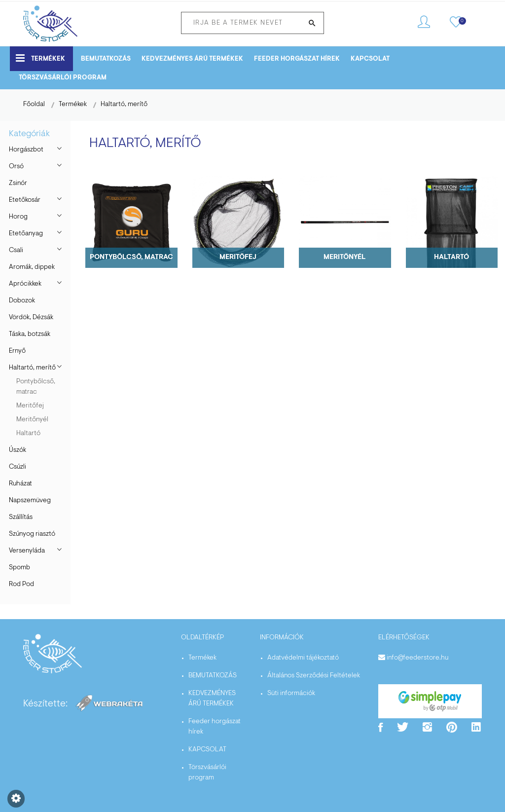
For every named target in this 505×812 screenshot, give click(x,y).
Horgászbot (26, 150)
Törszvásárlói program (63, 78)
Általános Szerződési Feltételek (314, 676)
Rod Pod (21, 585)
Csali (16, 251)
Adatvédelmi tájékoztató (303, 658)
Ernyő (17, 351)
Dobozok (22, 301)
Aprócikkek (25, 284)
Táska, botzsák (30, 334)
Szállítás (21, 517)
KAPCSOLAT (370, 59)
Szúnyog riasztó (32, 534)
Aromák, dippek (32, 267)
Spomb (19, 568)
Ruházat (20, 484)
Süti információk (291, 694)
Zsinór (18, 184)
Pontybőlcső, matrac (36, 387)
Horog (18, 217)
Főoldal (34, 105)
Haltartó (28, 434)
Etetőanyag (26, 234)
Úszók (18, 450)
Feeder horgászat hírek (297, 59)
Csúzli (18, 467)
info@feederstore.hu (417, 658)
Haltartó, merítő (124, 105)
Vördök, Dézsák (31, 318)
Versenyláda (27, 551)
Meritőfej (30, 406)
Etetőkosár (25, 200)
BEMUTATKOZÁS (106, 59)
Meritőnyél (32, 420)
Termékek (40, 58)
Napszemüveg (30, 501)
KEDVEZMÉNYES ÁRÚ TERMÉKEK (192, 59)
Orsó (16, 167)
